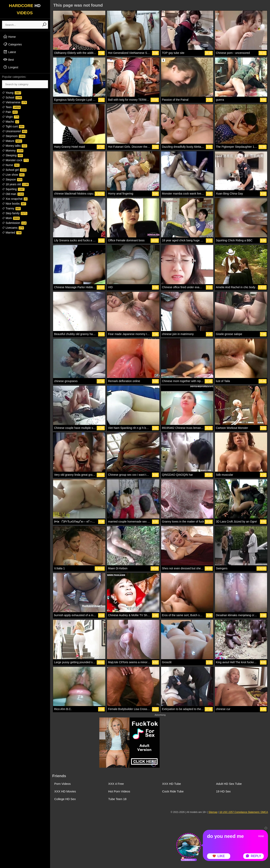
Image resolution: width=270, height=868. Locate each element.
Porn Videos (62, 784)
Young (12, 93)
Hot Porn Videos (119, 791)
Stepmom (14, 136)
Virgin (11, 117)
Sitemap (213, 812)
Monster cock (15, 160)
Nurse (11, 165)
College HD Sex (65, 799)
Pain (10, 112)
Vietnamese (14, 102)
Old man (13, 194)
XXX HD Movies (65, 791)
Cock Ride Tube (173, 791)
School (12, 97)
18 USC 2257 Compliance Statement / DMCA (244, 812)
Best (8, 59)
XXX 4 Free (116, 784)
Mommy (13, 151)
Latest (9, 52)
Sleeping (12, 155)
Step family (15, 213)
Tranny (11, 208)
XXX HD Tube (172, 784)
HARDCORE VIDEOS (25, 9)
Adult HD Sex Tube (229, 784)
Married (12, 233)
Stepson (12, 179)
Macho (11, 122)
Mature (12, 141)
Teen (11, 107)
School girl (14, 170)
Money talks (15, 146)
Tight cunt (13, 126)
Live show (13, 175)
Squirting (13, 189)
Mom (11, 218)
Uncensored (15, 131)
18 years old (15, 184)
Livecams (13, 228)
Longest (11, 67)
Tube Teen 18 (117, 799)
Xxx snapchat (15, 199)
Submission (14, 223)
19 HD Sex (223, 791)
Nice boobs (14, 204)
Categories (12, 44)
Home (9, 37)
